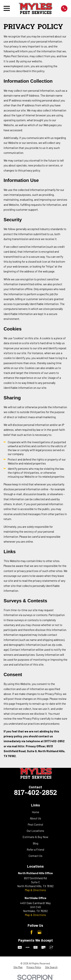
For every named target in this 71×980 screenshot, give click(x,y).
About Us (35, 818)
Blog (35, 843)
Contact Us (35, 856)
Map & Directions (35, 890)
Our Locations (35, 831)
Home (35, 812)
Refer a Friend (35, 850)
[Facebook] (32, 932)
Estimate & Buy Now (35, 837)
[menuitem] (18, 967)
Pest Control (35, 824)
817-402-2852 (35, 793)
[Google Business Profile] (39, 932)
